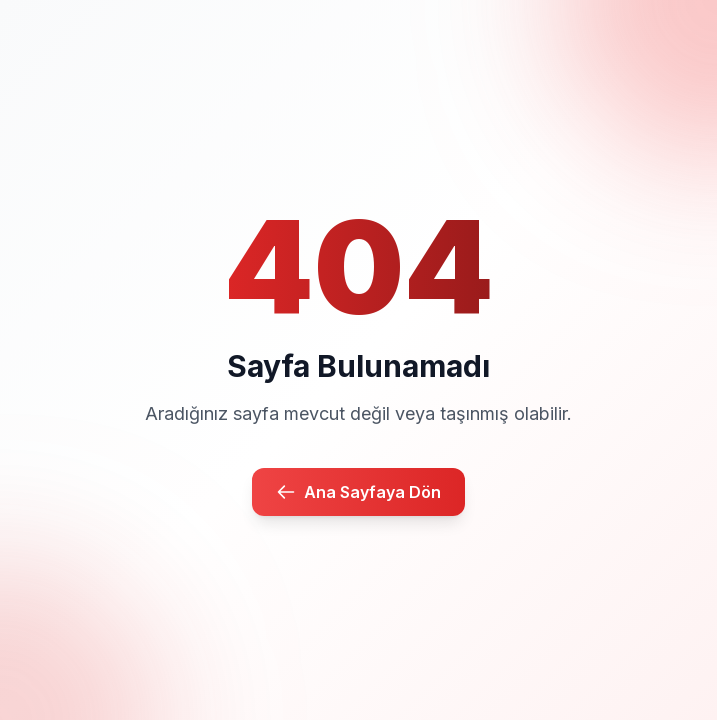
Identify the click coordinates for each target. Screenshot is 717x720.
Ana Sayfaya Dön (358, 492)
